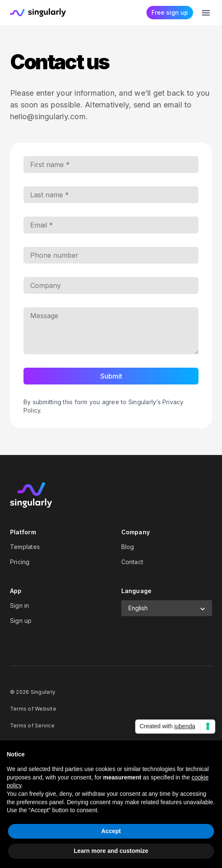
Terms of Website (33, 709)
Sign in (20, 605)
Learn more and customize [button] (111, 851)
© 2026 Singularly (33, 692)
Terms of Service (32, 726)
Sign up (21, 621)
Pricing (20, 562)
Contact (132, 562)
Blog (128, 547)
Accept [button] (111, 831)
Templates (25, 547)
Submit (111, 376)
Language (137, 591)
